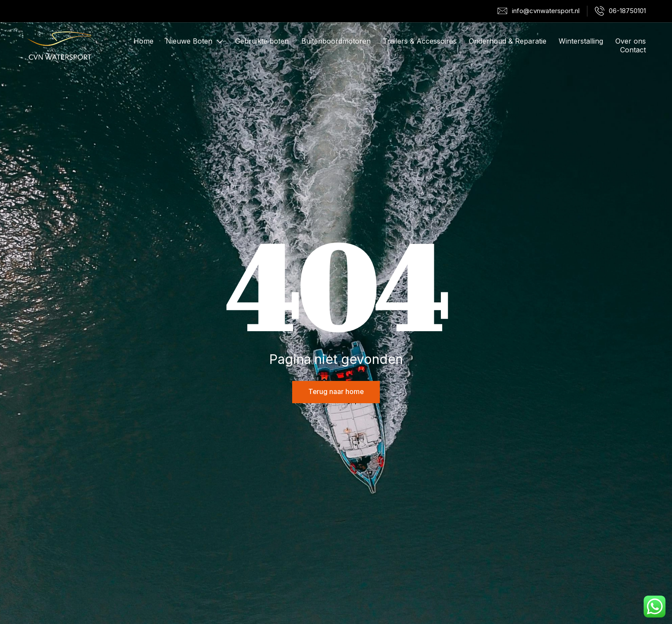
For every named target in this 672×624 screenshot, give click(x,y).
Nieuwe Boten (194, 41)
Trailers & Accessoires (420, 41)
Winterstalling (581, 41)
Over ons (631, 41)
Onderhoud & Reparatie (508, 41)
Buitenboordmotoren (336, 41)
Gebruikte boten (262, 41)
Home (143, 41)
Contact (633, 50)
